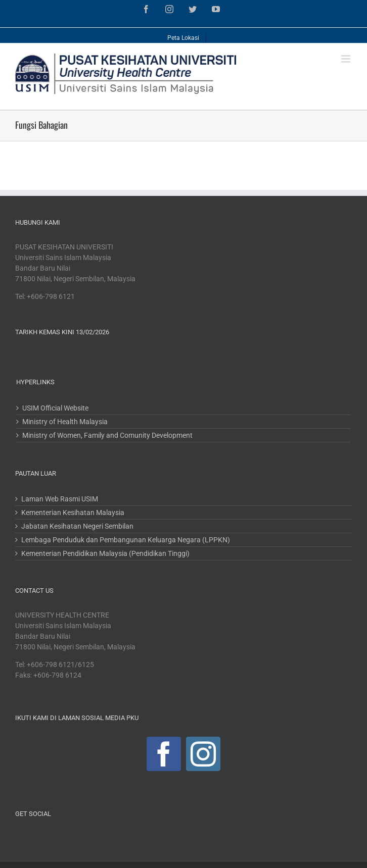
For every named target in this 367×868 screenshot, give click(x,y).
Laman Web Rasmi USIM (60, 499)
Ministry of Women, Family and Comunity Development (107, 435)
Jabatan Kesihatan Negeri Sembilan (77, 526)
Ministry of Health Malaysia (65, 422)
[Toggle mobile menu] (347, 59)
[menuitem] (183, 35)
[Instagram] (203, 754)
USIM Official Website (55, 408)
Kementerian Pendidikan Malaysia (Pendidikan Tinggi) (105, 553)
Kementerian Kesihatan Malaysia (73, 513)
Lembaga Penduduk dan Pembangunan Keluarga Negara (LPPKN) (126, 540)
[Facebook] (164, 754)
